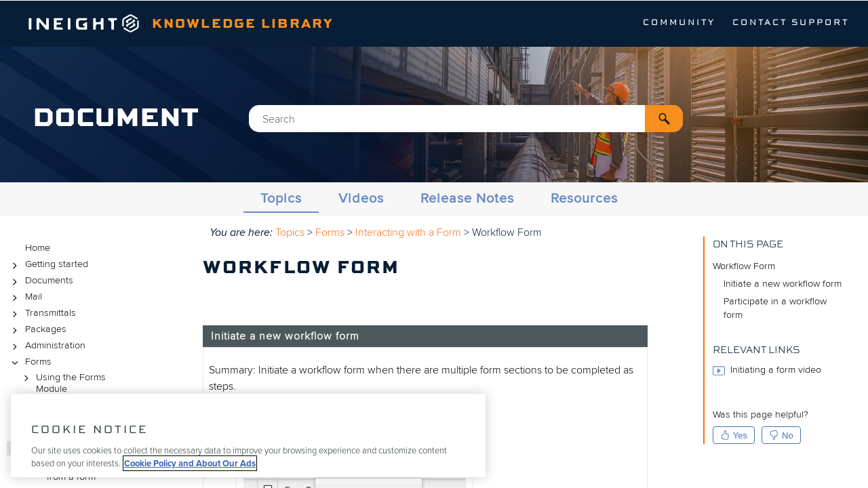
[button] (664, 119)
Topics (281, 199)
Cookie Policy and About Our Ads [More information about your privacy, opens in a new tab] (190, 463)
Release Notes (467, 199)
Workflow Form (744, 266)
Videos (361, 199)
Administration (47, 346)
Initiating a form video (767, 371)
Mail (25, 297)
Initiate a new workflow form (783, 284)
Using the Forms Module (63, 383)
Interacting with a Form (408, 232)
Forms (30, 362)
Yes (734, 435)
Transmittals (42, 313)
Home (38, 248)
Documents (41, 281)
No (781, 435)
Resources (584, 199)
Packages (37, 330)
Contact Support (791, 23)
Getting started (48, 265)
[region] (248, 435)
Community (679, 23)
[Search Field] (466, 119)
